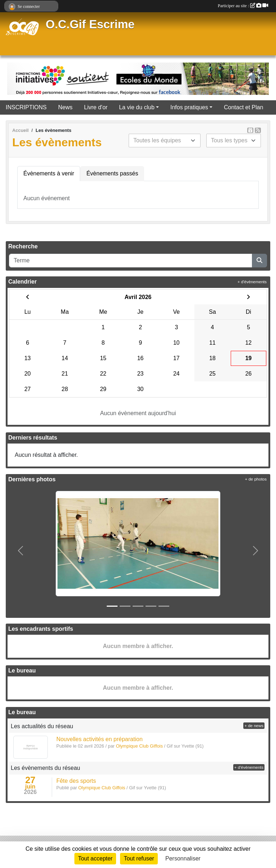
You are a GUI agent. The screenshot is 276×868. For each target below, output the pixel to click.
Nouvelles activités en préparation (100, 739)
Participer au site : (243, 6)
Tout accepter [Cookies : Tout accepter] (95, 858)
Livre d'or (96, 107)
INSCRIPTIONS (26, 107)
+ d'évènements (252, 282)
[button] (21, 551)
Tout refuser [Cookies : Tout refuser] (139, 858)
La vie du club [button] (137, 107)
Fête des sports (76, 781)
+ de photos (256, 479)
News (65, 107)
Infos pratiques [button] (189, 107)
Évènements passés (112, 173)
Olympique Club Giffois (102, 788)
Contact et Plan (243, 107)
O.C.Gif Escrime (90, 24)
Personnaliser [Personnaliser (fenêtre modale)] (183, 858)
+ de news (254, 726)
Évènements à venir (49, 173)
